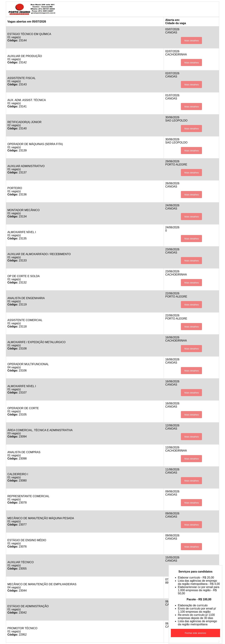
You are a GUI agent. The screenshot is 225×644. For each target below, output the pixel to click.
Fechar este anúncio (196, 633)
